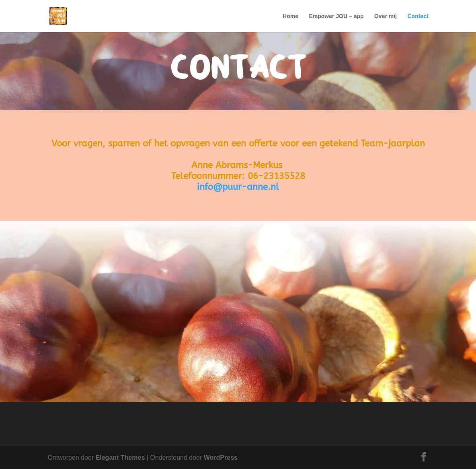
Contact (418, 16)
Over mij (386, 16)
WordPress (221, 458)
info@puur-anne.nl (238, 187)
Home (290, 16)
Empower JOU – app (336, 16)
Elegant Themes (120, 458)
